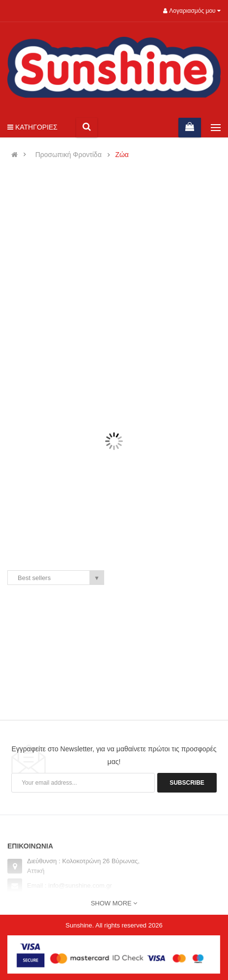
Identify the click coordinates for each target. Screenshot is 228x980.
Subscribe (187, 783)
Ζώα (122, 155)
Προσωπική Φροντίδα (69, 155)
